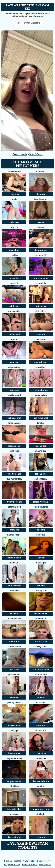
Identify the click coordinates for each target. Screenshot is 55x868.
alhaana (41, 227)
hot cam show (14, 558)
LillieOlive (41, 535)
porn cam (14, 390)
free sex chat (14, 753)
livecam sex (41, 446)
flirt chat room (41, 390)
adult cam (14, 306)
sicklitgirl (41, 814)
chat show (14, 250)
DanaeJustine (14, 171)
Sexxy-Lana (41, 647)
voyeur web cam (41, 809)
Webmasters (45, 865)
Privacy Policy (29, 861)
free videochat (14, 809)
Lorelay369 (41, 591)
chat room (14, 642)
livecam (41, 222)
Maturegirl (41, 563)
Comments (20, 154)
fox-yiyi (14, 730)
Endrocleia (41, 283)
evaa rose (14, 451)
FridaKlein (14, 786)
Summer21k (41, 619)
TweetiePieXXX (14, 619)
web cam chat (14, 418)
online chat (14, 334)
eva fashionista (14, 479)
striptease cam (14, 781)
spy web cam (41, 362)
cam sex (14, 362)
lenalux (41, 423)
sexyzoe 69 (41, 255)
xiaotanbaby (41, 675)
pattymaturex (14, 507)
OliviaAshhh (41, 730)
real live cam (41, 642)
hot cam (41, 586)
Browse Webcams (33, 23)
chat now (14, 194)
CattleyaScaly (41, 479)
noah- (14, 199)
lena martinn (41, 395)
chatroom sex (41, 250)
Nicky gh (41, 339)
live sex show (41, 614)
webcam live (14, 446)
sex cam (41, 530)
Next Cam (36, 154)
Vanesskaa (41, 758)
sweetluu (41, 367)
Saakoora (41, 702)
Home (18, 23)
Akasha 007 (41, 451)
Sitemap (8, 861)
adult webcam (14, 586)
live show (14, 670)
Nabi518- (14, 563)
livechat (41, 558)
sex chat (14, 614)
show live (14, 278)
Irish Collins (41, 311)
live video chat (41, 418)
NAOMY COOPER (14, 535)
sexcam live (41, 474)
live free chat (14, 474)
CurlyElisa (14, 591)
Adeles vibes (14, 367)
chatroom (41, 194)
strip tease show (41, 670)
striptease (14, 222)
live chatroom (14, 837)
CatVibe (41, 786)
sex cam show (41, 278)
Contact (17, 861)
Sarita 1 (14, 283)
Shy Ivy (14, 227)
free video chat (14, 502)
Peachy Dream (14, 702)
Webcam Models (30, 865)
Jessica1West (14, 675)
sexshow (41, 334)
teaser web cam (41, 502)
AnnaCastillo (14, 311)
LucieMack (41, 171)
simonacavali (14, 647)
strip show (41, 306)
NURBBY (14, 255)
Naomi (14, 339)
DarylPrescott (14, 395)
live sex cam (14, 725)
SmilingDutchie (41, 507)
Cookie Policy (43, 861)
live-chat (14, 697)
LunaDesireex (14, 423)
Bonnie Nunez (41, 199)
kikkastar (14, 814)
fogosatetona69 (14, 758)
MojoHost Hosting (12, 865)
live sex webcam (41, 781)
